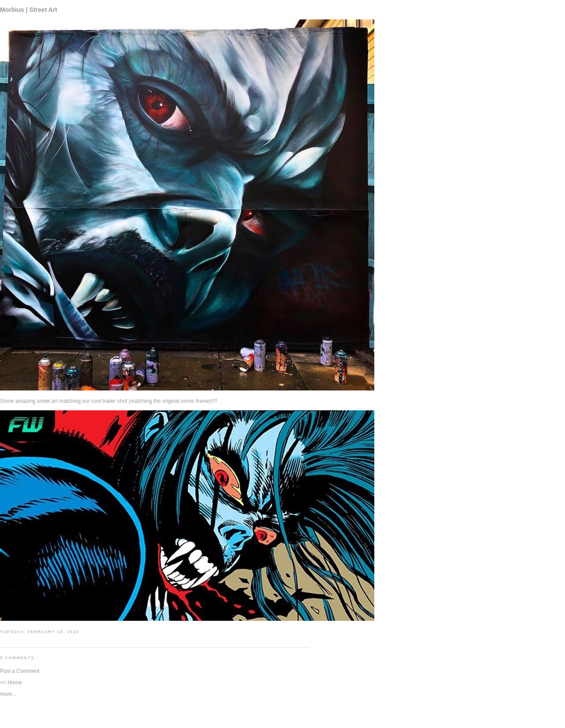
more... (8, 694)
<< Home (11, 683)
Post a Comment (20, 671)
